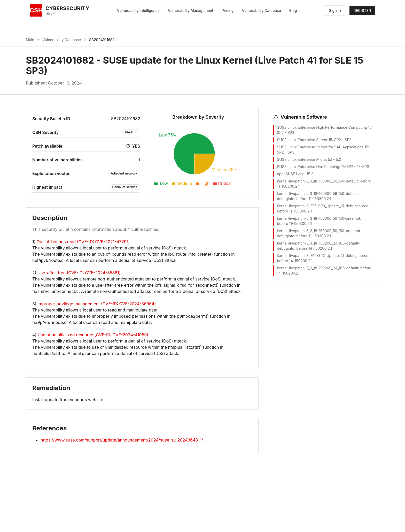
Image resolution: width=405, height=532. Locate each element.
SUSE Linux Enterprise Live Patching (308, 167)
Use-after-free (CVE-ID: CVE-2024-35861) (79, 273)
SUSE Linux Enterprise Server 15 (304, 140)
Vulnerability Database (262, 10)
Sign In (335, 10)
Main (30, 40)
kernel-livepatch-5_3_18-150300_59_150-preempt (318, 218)
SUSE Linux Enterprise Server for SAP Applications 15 (322, 147)
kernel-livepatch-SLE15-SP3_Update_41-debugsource (323, 206)
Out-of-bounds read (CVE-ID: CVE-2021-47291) (83, 242)
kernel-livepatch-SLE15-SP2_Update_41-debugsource (323, 256)
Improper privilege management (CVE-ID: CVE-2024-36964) (97, 304)
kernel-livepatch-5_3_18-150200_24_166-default (317, 268)
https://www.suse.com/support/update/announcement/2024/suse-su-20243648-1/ (122, 440)
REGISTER (362, 10)
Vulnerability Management (191, 10)
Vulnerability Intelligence (138, 10)
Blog (293, 10)
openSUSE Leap (291, 174)
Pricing (228, 10)
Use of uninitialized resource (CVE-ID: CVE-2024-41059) (93, 335)
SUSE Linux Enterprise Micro (301, 159)
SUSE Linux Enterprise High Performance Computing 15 (324, 127)
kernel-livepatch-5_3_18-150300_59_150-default (317, 181)
